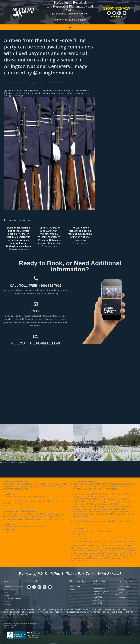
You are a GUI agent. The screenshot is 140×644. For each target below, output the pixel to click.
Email (36, 311)
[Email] (36, 304)
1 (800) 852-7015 (117, 8)
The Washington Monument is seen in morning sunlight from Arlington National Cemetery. (80, 234)
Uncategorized (58, 82)
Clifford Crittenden (17, 82)
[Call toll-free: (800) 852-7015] (36, 278)
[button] (70, 27)
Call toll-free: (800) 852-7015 (36, 285)
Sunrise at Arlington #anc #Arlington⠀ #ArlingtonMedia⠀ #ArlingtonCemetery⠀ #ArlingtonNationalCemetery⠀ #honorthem (49, 235)
